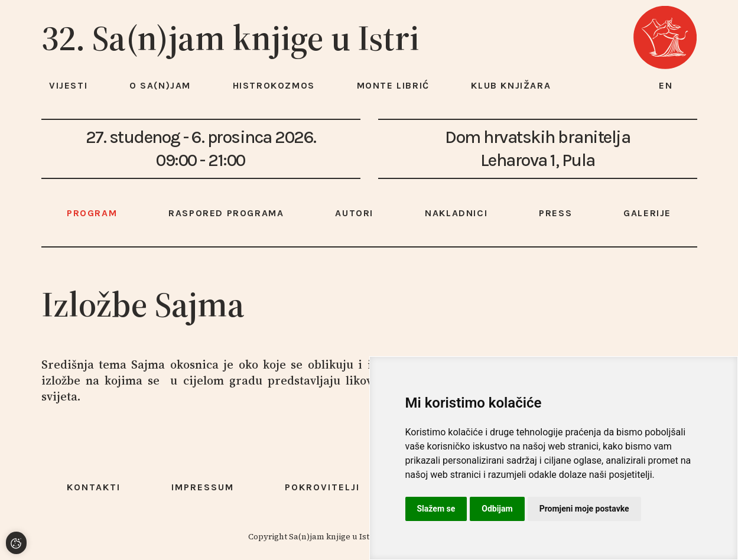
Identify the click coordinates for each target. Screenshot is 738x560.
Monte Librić (393, 85)
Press (555, 213)
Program (92, 213)
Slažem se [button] (436, 509)
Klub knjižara (511, 85)
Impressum (203, 487)
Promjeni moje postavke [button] (584, 509)
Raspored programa (226, 213)
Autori (354, 213)
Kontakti (94, 487)
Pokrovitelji (322, 487)
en (666, 85)
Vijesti (68, 85)
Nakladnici (456, 213)
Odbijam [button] (497, 509)
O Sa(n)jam (160, 85)
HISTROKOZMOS (274, 85)
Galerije (647, 213)
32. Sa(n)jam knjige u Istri (230, 38)
